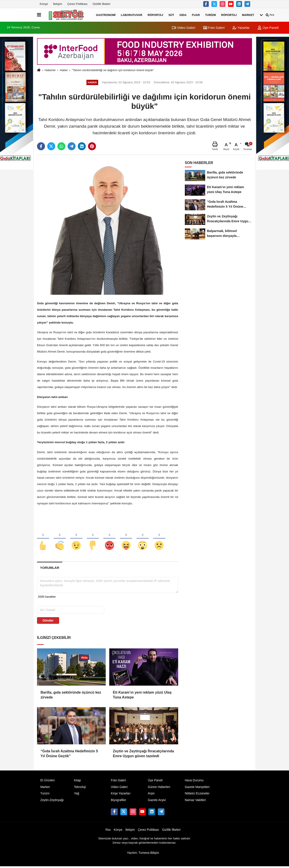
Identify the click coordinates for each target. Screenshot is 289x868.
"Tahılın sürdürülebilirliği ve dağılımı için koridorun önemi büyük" (113, 70)
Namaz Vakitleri (195, 802)
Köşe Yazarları (121, 795)
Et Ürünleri (48, 782)
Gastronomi (106, 15)
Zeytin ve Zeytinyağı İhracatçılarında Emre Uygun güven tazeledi (143, 755)
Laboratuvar (132, 15)
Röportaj (155, 15)
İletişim (58, 4)
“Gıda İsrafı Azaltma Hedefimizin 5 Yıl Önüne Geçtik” (69, 755)
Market (248, 15)
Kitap (77, 782)
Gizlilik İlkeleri (102, 4)
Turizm (210, 15)
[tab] (50, 569)
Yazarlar (241, 28)
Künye (44, 4)
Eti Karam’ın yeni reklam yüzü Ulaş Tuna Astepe (142, 696)
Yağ (77, 795)
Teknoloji (80, 788)
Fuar (196, 15)
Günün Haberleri (159, 788)
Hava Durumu (194, 782)
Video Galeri (184, 28)
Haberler (50, 70)
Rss (108, 831)
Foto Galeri (214, 28)
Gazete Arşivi (157, 802)
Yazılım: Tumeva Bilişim (143, 854)
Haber (64, 70)
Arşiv (151, 795)
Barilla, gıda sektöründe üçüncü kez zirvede (71, 696)
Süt (171, 15)
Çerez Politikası (77, 4)
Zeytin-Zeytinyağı (52, 802)
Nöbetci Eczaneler (197, 795)
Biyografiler (118, 802)
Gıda (183, 15)
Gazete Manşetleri (197, 788)
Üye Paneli (268, 28)
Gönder (48, 622)
